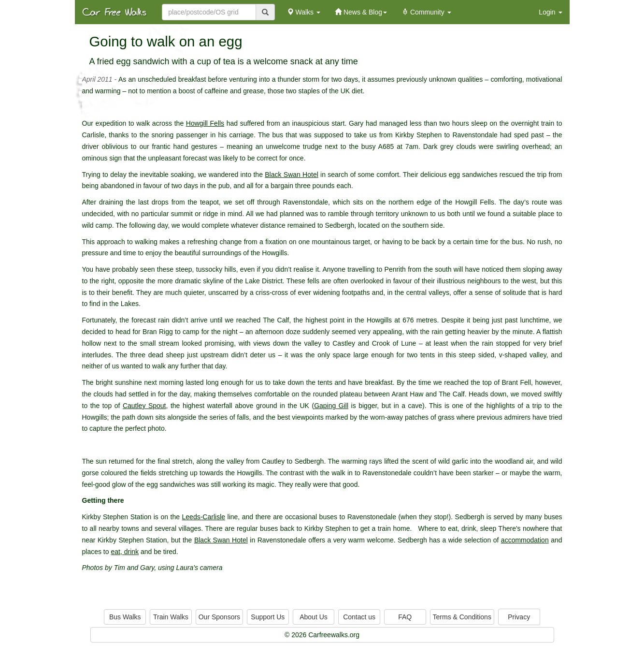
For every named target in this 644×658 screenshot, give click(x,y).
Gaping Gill (331, 406)
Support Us (268, 617)
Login (550, 12)
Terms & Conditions (462, 617)
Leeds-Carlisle (204, 517)
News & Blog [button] (361, 12)
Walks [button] (304, 12)
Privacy (519, 617)
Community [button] (426, 12)
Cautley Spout (144, 406)
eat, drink (125, 552)
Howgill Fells (205, 123)
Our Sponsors (219, 617)
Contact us (359, 617)
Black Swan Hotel (292, 175)
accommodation (525, 540)
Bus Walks (125, 617)
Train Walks (171, 617)
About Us (314, 617)
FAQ (405, 617)
